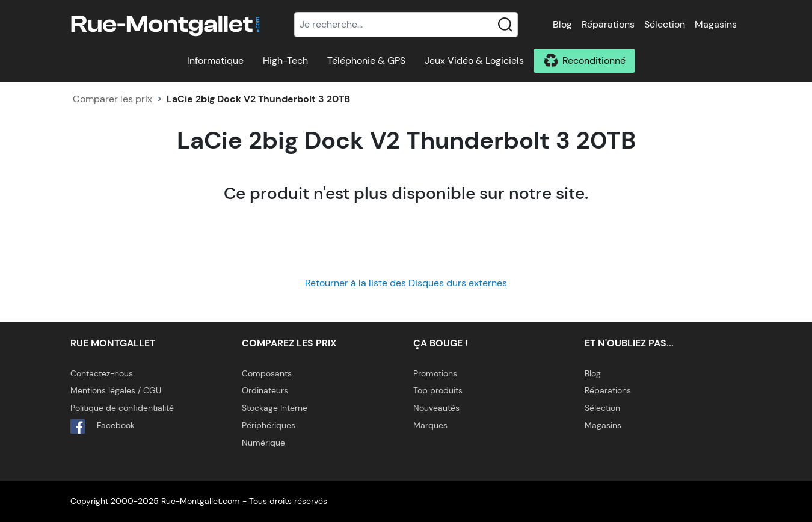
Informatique (215, 60)
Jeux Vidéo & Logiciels (474, 60)
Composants (267, 373)
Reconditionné (594, 60)
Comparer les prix (112, 99)
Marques (430, 425)
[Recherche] (406, 25)
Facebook (103, 426)
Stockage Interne (275, 408)
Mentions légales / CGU (116, 390)
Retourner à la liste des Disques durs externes (406, 283)
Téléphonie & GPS (366, 60)
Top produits (438, 390)
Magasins (716, 24)
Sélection (665, 24)
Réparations (608, 24)
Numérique (263, 443)
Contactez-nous (102, 373)
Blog (562, 24)
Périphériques (269, 425)
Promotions (435, 373)
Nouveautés (436, 408)
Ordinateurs (265, 390)
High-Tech (285, 60)
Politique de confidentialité (122, 408)
